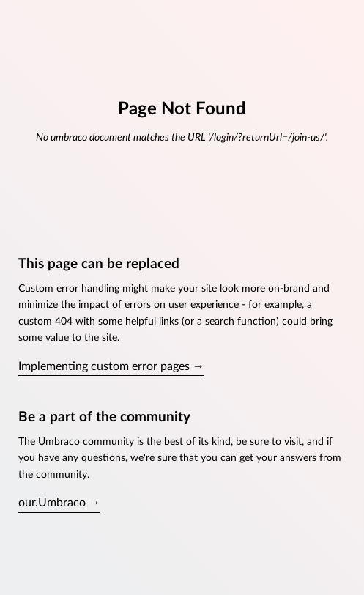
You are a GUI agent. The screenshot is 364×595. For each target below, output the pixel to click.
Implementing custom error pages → (111, 366)
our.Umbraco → (59, 503)
